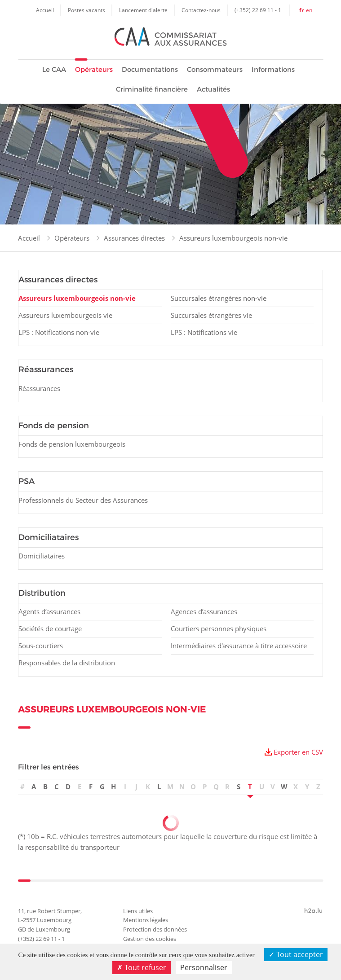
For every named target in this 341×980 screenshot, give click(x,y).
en (309, 10)
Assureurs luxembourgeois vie (65, 315)
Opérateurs (94, 69)
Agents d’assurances (49, 611)
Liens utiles (138, 911)
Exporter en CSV (298, 752)
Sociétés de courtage (50, 628)
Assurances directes (134, 238)
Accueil (45, 10)
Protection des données (155, 929)
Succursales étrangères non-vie (219, 298)
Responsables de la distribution (67, 663)
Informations (273, 69)
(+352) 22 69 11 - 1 (258, 10)
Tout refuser (142, 967)
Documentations (150, 69)
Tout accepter (296, 954)
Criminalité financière (152, 89)
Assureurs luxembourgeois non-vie (233, 238)
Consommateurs (215, 69)
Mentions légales (146, 920)
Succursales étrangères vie (211, 315)
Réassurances (39, 388)
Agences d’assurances (204, 611)
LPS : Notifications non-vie (59, 332)
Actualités (213, 89)
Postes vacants (86, 10)
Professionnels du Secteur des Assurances (83, 500)
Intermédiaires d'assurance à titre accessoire (239, 646)
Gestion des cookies (150, 939)
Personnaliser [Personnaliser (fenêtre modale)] (204, 967)
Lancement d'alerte (143, 10)
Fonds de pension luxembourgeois (72, 444)
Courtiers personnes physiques (219, 628)
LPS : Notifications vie (204, 332)
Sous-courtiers (41, 646)
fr (301, 10)
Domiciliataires (42, 556)
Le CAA (54, 69)
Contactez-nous (201, 10)
